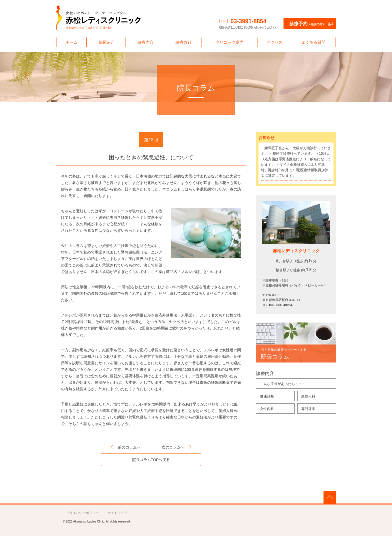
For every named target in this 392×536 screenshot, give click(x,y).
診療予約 (307, 24)
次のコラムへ (173, 447)
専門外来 (308, 409)
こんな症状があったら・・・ (283, 384)
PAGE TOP (330, 497)
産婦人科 (308, 396)
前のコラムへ (129, 447)
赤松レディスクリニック (98, 18)
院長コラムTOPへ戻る (151, 460)
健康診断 (267, 396)
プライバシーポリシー (82, 513)
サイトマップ (117, 513)
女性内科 (267, 409)
